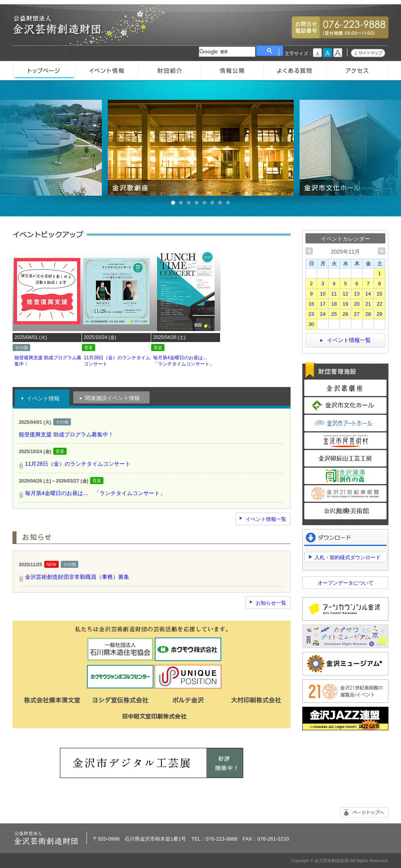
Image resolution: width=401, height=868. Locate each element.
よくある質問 (294, 71)
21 (368, 304)
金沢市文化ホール (345, 405)
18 (334, 304)
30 (311, 324)
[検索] (227, 52)
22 (379, 304)
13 (357, 294)
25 (334, 314)
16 (311, 304)
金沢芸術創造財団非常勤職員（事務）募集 (77, 577)
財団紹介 (169, 71)
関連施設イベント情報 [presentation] (109, 399)
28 (368, 314)
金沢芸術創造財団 (58, 25)
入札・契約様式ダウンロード (348, 557)
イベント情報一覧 (266, 519)
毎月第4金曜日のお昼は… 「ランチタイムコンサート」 (95, 493)
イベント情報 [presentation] (40, 399)
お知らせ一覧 (271, 603)
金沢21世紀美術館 (345, 493)
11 (334, 294)
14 (368, 294)
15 (379, 294)
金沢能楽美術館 (345, 511)
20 (357, 304)
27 (357, 314)
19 (345, 304)
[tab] (42, 398)
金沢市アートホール (345, 423)
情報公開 (232, 71)
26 (345, 314)
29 (379, 314)
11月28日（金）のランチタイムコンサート (78, 464)
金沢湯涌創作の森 (345, 476)
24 (323, 314)
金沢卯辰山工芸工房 (345, 458)
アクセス (357, 71)
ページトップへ (364, 812)
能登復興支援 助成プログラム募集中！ (66, 434)
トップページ (44, 71)
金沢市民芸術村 (345, 441)
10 (323, 294)
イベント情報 (107, 71)
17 (323, 304)
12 (345, 294)
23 (311, 314)
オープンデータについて (346, 583)
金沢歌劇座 (201, 148)
